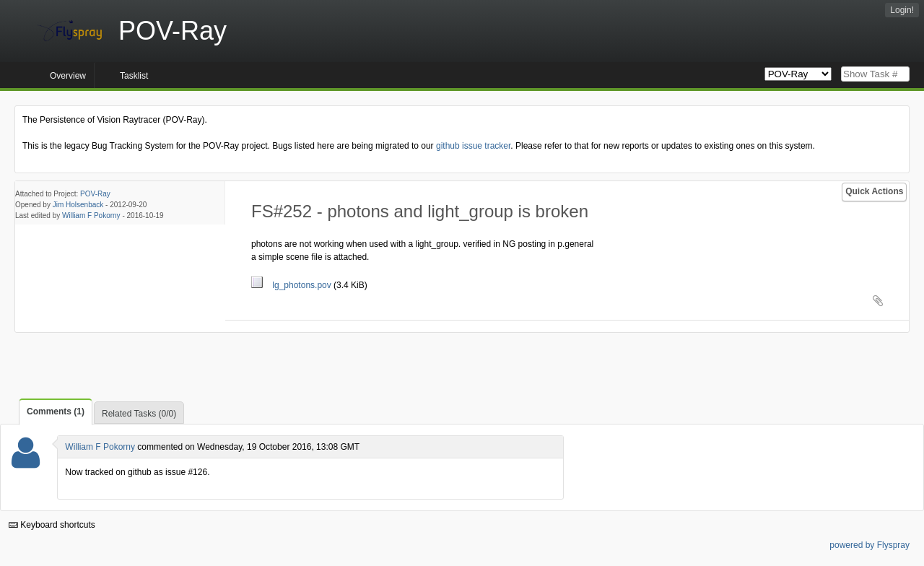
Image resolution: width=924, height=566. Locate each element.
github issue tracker (473, 146)
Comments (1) (56, 412)
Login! (902, 10)
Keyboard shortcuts (52, 525)
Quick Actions (874, 191)
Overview (68, 76)
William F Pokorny (91, 215)
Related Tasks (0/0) (139, 414)
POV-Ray (95, 194)
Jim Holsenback (78, 205)
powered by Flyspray (869, 545)
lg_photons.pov (292, 285)
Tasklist (134, 76)
